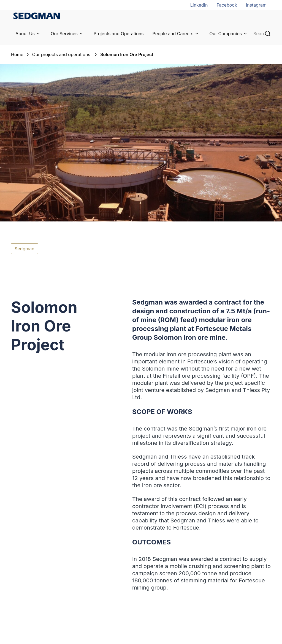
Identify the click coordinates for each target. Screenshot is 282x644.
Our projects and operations (62, 54)
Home (17, 54)
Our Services (64, 34)
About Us (25, 34)
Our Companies (226, 34)
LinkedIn (199, 5)
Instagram (256, 5)
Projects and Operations (119, 34)
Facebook (227, 5)
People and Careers (173, 34)
